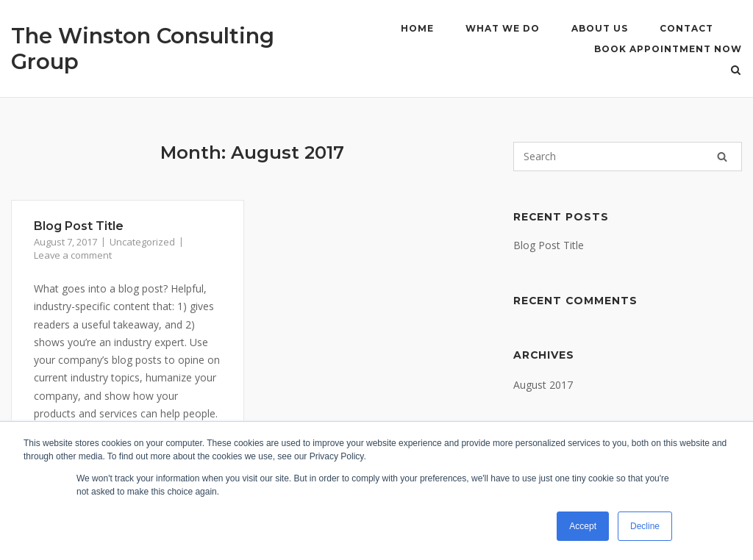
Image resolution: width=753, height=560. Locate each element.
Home (417, 28)
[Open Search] (736, 71)
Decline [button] (645, 526)
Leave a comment (73, 255)
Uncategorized (142, 242)
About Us (600, 28)
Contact (686, 28)
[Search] (722, 157)
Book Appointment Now (668, 49)
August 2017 (543, 385)
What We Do (503, 28)
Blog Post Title (79, 226)
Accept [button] (583, 526)
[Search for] (628, 157)
